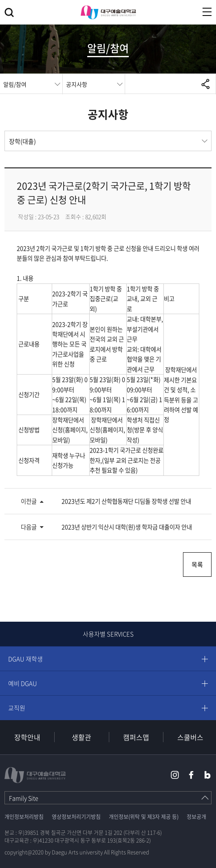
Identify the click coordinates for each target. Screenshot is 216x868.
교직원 (17, 708)
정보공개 (196, 816)
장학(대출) (22, 141)
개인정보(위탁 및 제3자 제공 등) (144, 816)
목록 (197, 565)
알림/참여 (15, 84)
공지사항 (77, 84)
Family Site (24, 798)
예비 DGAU (23, 683)
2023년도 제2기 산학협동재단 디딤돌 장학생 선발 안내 (126, 501)
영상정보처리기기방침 (76, 816)
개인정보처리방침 (24, 816)
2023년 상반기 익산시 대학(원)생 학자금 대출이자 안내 (127, 527)
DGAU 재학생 (25, 659)
